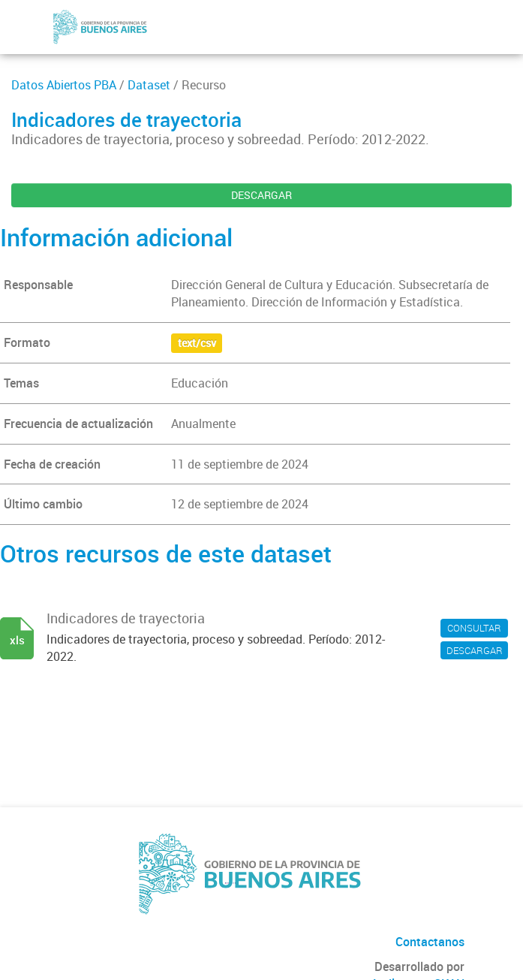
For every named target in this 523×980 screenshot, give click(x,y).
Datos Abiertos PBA (64, 85)
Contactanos (430, 942)
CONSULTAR (474, 628)
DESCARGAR (261, 195)
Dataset (149, 85)
